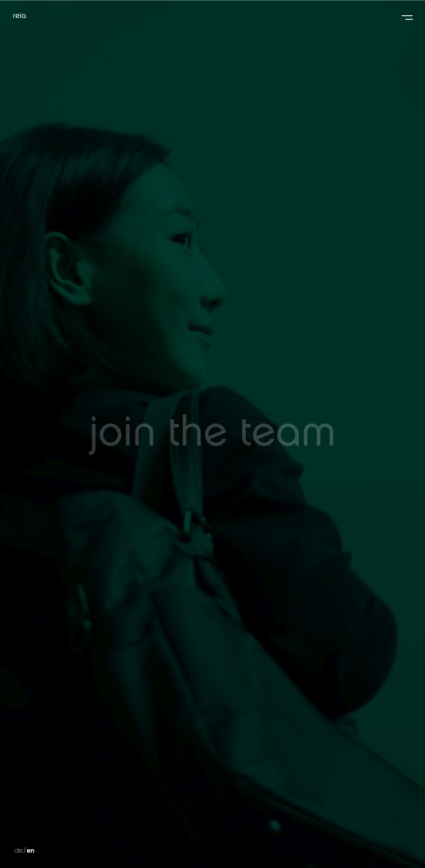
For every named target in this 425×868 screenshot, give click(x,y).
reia (19, 15)
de (24, 851)
